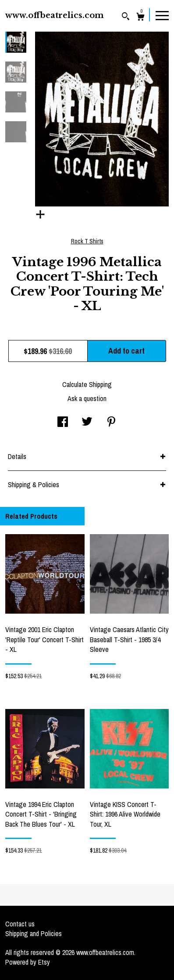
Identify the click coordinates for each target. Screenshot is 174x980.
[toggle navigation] (162, 15)
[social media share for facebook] (63, 423)
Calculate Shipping (87, 384)
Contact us (20, 924)
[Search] (126, 17)
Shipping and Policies (34, 933)
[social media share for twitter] (87, 423)
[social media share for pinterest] (111, 423)
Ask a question (87, 398)
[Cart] (140, 18)
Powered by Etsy (28, 962)
